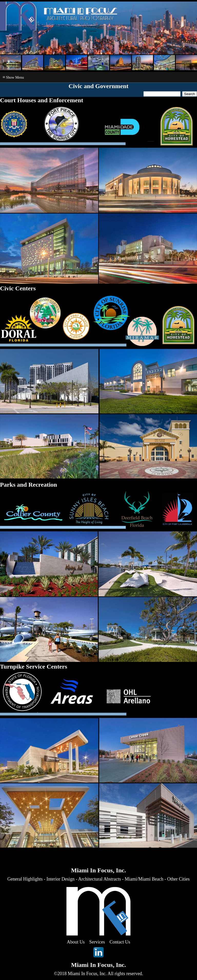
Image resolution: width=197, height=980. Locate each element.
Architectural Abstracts (100, 879)
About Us (76, 942)
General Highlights (25, 879)
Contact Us (120, 942)
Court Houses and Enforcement (42, 100)
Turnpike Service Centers (34, 667)
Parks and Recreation (28, 485)
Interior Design (60, 879)
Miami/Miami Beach (144, 879)
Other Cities (179, 879)
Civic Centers (18, 288)
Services (97, 942)
